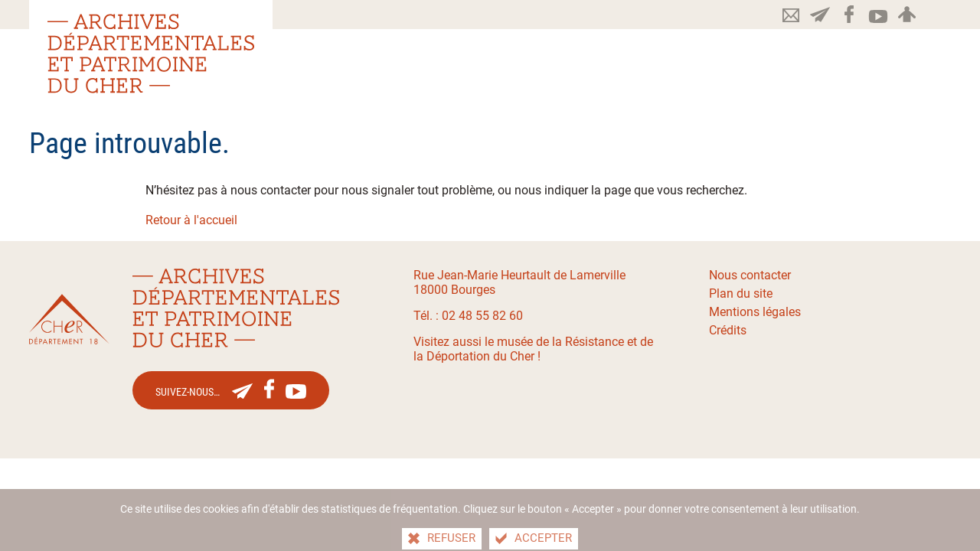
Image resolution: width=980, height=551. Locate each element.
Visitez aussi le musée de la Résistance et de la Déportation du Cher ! (533, 349)
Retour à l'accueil (191, 220)
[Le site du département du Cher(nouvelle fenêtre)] (69, 320)
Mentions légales (755, 312)
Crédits (728, 330)
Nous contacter (750, 275)
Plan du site (741, 293)
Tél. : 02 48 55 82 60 (468, 316)
